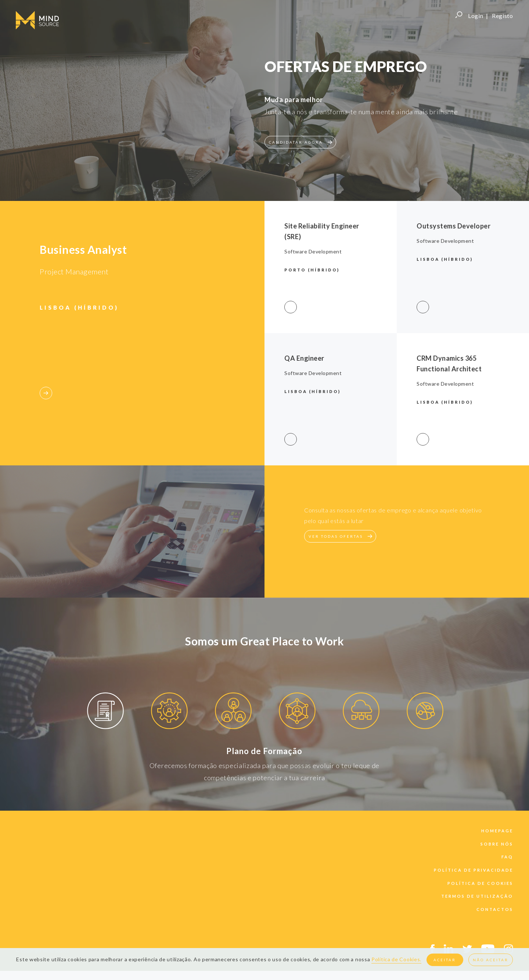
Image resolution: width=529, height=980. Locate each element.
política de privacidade (474, 870)
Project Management (74, 271)
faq (507, 857)
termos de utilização (477, 896)
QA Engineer (304, 358)
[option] (105, 712)
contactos (495, 909)
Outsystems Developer (454, 226)
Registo (503, 16)
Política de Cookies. (396, 959)
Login (476, 16)
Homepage (497, 831)
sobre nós (497, 844)
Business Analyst (83, 249)
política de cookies (480, 883)
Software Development (313, 251)
